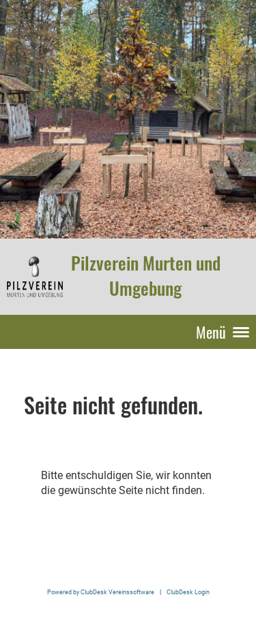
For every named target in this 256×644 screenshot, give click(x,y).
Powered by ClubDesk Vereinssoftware (101, 592)
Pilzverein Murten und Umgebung (146, 276)
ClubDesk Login (188, 592)
